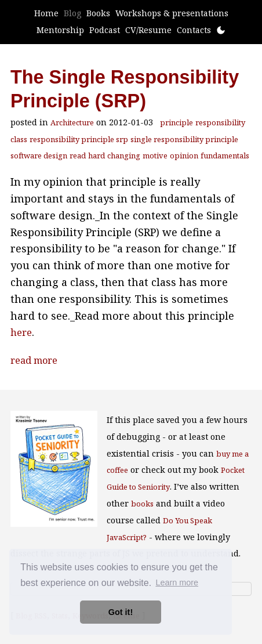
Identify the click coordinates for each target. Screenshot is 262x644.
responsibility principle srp (79, 139)
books (142, 504)
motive (155, 155)
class (19, 139)
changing (124, 155)
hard (97, 155)
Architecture (72, 122)
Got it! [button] (121, 612)
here (21, 332)
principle (177, 122)
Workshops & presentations (172, 13)
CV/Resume (148, 30)
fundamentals (225, 155)
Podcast (105, 30)
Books (98, 13)
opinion (184, 155)
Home (46, 13)
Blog (72, 13)
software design (39, 155)
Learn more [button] (177, 583)
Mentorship (60, 30)
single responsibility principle (184, 139)
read (78, 155)
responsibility (220, 122)
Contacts (194, 30)
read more (34, 360)
